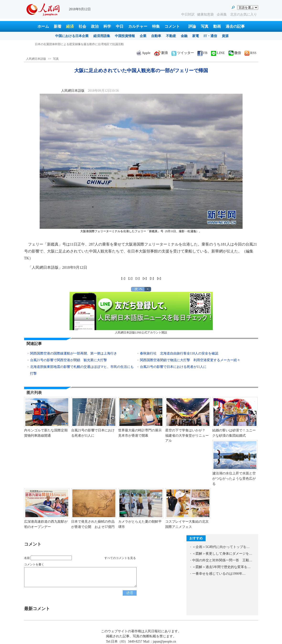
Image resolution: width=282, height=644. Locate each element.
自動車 (156, 36)
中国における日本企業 (72, 36)
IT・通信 (210, 36)
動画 (217, 26)
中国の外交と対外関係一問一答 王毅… (222, 560)
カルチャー (138, 26)
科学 (107, 26)
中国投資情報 (125, 36)
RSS (250, 53)
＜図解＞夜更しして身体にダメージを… (222, 554)
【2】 (130, 279)
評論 (192, 26)
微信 (235, 53)
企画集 (222, 14)
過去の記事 (235, 26)
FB (202, 53)
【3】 (138, 279)
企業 (143, 36)
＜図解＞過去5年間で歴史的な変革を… (221, 567)
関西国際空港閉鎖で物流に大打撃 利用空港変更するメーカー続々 (190, 360)
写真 (205, 26)
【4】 (145, 279)
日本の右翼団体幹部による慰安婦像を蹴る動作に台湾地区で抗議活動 (79, 44)
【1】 (123, 279)
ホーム (43, 26)
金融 (184, 36)
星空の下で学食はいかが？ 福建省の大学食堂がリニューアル (187, 435)
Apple (144, 53)
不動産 (171, 36)
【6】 (159, 279)
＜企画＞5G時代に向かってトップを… (221, 547)
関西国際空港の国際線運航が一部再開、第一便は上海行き (74, 353)
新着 (58, 26)
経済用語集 (102, 36)
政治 (95, 26)
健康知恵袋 (206, 14)
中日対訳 (188, 14)
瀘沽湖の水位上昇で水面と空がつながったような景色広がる (234, 478)
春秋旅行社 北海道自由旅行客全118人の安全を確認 (179, 353)
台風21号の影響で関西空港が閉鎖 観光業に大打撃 (69, 360)
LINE (218, 53)
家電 (196, 36)
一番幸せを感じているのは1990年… (219, 574)
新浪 (161, 53)
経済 (70, 26)
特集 (156, 26)
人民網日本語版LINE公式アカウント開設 (141, 313)
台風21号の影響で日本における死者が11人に (173, 367)
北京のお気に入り (244, 14)
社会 (82, 26)
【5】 (152, 279)
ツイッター (183, 53)
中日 (120, 26)
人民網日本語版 (36, 59)
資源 (225, 36)
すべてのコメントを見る (120, 558)
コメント (172, 26)
